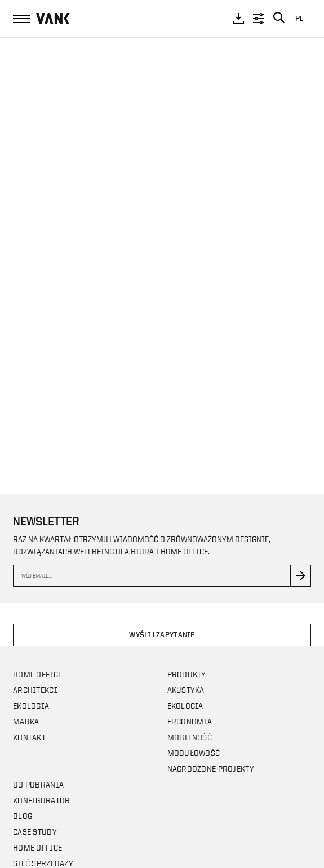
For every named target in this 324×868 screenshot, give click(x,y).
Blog (23, 816)
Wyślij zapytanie (162, 635)
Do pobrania (38, 784)
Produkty (187, 674)
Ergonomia (190, 721)
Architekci (35, 690)
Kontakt (29, 737)
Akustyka (186, 690)
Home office (37, 674)
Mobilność (190, 737)
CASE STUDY (35, 832)
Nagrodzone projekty (211, 769)
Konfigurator (41, 800)
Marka (26, 721)
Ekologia (31, 706)
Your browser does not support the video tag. (162, 255)
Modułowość (194, 753)
